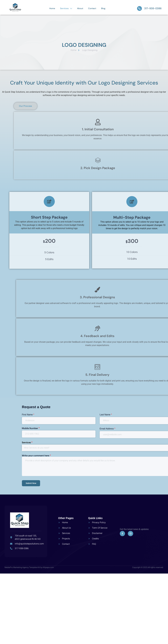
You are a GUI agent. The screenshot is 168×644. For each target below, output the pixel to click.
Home (52, 8)
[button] (120, 106)
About (80, 8)
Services (66, 8)
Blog (103, 8)
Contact (92, 8)
